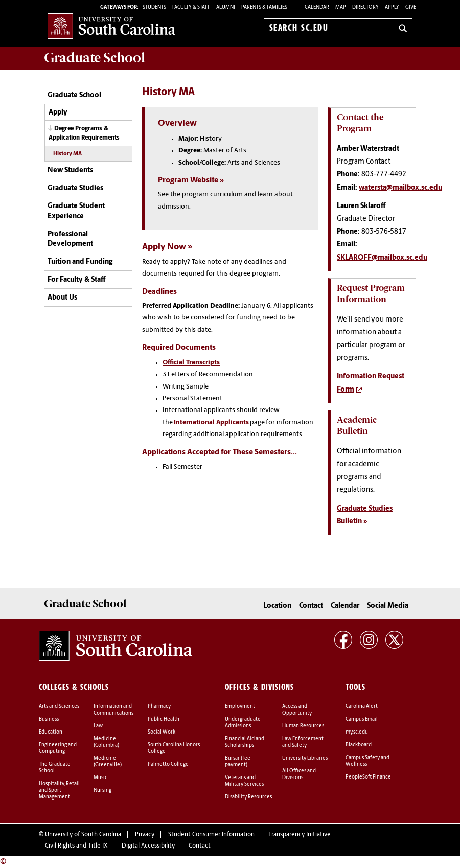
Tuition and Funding (80, 262)
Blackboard (359, 745)
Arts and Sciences (59, 707)
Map (341, 7)
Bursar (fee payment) (238, 762)
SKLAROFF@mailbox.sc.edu (382, 258)
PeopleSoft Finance (368, 777)
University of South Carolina (83, 835)
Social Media (388, 606)
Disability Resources (248, 797)
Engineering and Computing (58, 748)
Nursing (102, 791)
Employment (240, 707)
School (95, 58)
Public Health (164, 719)
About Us (62, 298)
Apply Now (164, 247)
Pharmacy (159, 707)
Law (98, 726)
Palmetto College (168, 764)
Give (411, 7)
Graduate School (74, 95)
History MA (67, 154)
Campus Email (362, 719)
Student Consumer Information (211, 835)
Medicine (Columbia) (106, 742)
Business (49, 719)
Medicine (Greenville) (108, 762)
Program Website (188, 181)
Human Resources (303, 726)
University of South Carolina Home (111, 26)
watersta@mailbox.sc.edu (400, 188)
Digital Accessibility (148, 846)
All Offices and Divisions (299, 774)
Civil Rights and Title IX (76, 846)
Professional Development (70, 239)
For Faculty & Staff (76, 280)
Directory (365, 7)
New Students (70, 170)
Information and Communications (113, 710)
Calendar (317, 7)
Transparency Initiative (300, 835)
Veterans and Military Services (244, 781)
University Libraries (305, 758)
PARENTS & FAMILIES (264, 7)
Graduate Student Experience (76, 211)
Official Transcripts (191, 363)
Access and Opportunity (297, 710)
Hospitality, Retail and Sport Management (59, 791)
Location (277, 606)
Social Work (162, 732)
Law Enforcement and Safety (303, 742)
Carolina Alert (362, 707)
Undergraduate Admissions (243, 723)
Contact (311, 606)
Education (51, 732)
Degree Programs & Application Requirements (84, 133)
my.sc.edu (357, 732)
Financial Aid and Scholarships (245, 742)
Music (100, 778)
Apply (392, 7)
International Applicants (211, 422)
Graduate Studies (75, 188)
